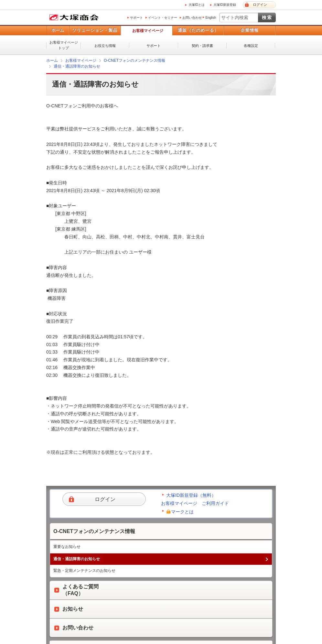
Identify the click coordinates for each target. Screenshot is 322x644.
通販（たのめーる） (198, 30)
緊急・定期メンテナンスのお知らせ (84, 571)
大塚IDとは (197, 5)
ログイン (260, 5)
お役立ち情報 (105, 46)
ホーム (58, 30)
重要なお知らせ (67, 547)
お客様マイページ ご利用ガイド (195, 503)
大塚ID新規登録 (225, 5)
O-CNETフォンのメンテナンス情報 (134, 60)
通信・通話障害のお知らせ (77, 66)
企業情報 (250, 30)
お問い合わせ (192, 18)
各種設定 (251, 46)
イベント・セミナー (163, 18)
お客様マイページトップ (64, 45)
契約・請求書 (202, 46)
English (211, 18)
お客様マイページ (148, 31)
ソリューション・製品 (95, 30)
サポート (136, 18)
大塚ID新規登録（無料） (191, 495)
